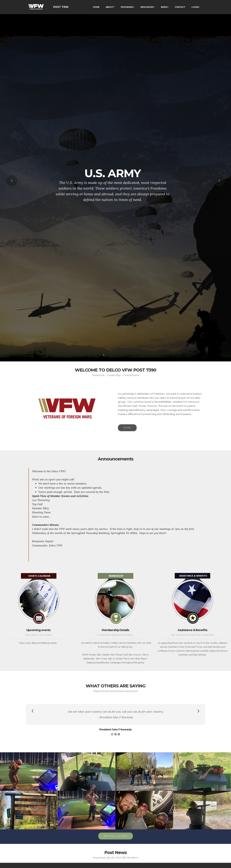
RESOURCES (147, 7)
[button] (12, 181)
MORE (127, 434)
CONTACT (180, 7)
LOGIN (195, 7)
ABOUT (109, 7)
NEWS (164, 7)
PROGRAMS (127, 7)
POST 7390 (61, 7)
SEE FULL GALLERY (116, 842)
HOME (96, 7)
